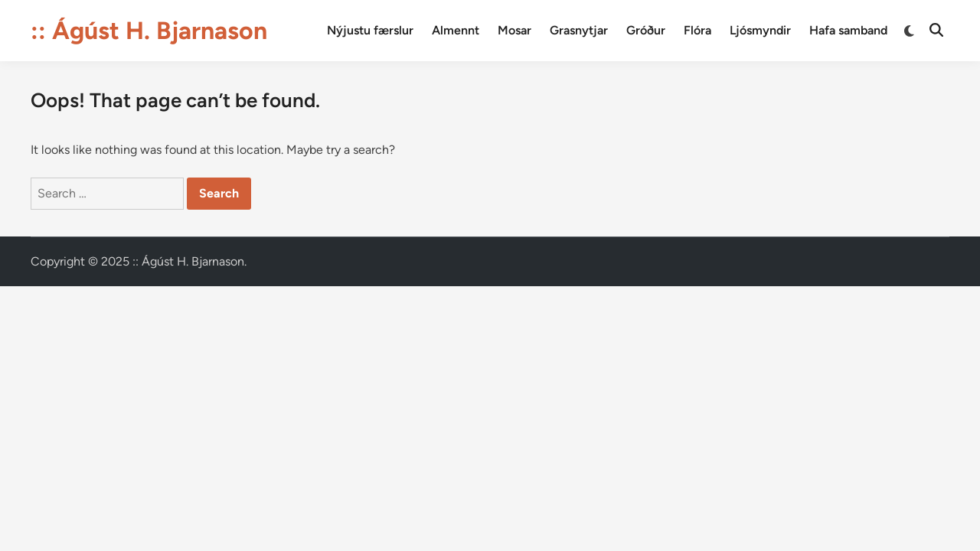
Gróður (646, 30)
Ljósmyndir (760, 30)
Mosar (514, 30)
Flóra (697, 30)
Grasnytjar (579, 30)
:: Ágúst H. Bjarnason (149, 31)
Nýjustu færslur (370, 30)
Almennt (456, 30)
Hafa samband (848, 30)
